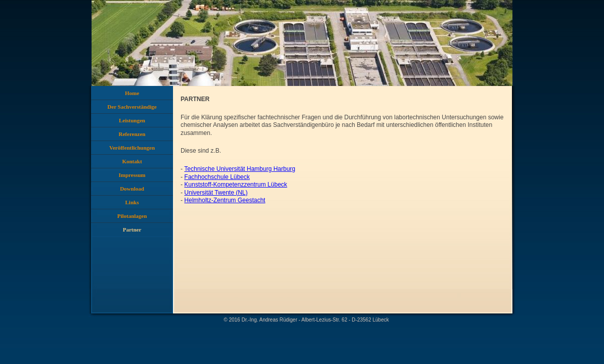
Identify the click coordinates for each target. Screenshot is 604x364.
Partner (132, 230)
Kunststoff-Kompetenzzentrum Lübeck (235, 185)
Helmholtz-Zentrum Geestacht (225, 200)
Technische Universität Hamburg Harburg (240, 169)
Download (132, 189)
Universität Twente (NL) (216, 193)
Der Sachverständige (132, 107)
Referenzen (132, 134)
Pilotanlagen (132, 216)
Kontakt (132, 161)
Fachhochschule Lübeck (217, 177)
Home (132, 93)
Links (132, 202)
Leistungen (132, 120)
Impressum (132, 175)
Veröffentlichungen (132, 148)
